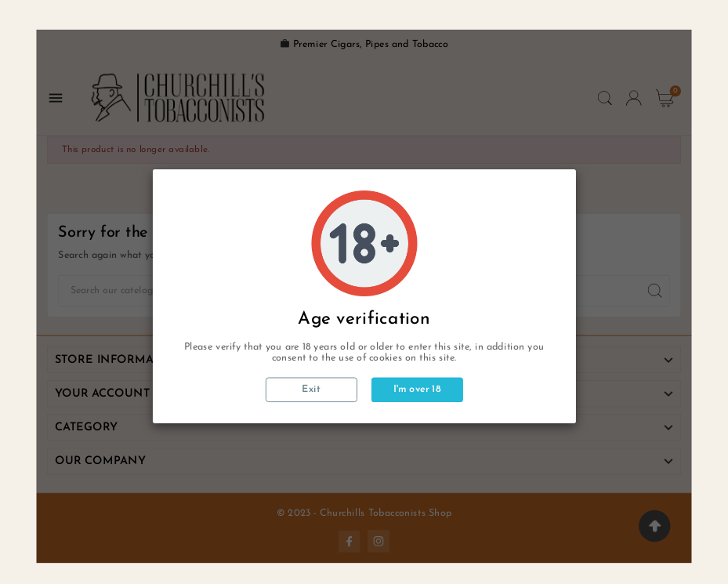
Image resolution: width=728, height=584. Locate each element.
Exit (311, 390)
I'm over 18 (417, 389)
